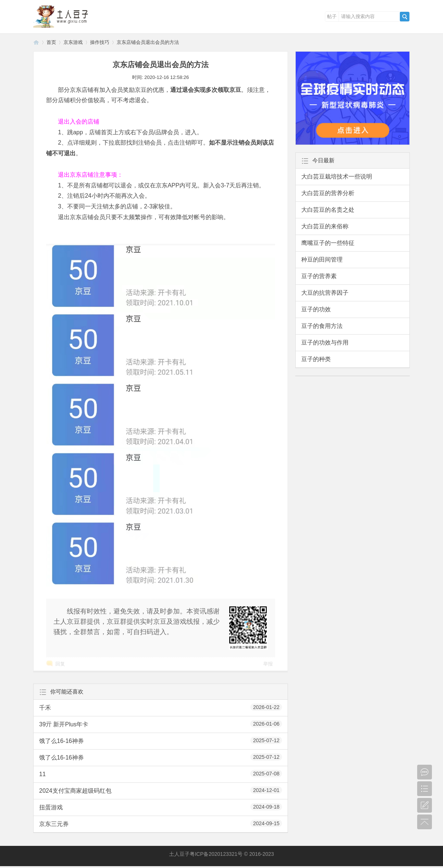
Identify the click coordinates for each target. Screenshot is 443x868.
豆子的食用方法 (322, 326)
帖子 (332, 16)
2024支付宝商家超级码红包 (161, 790)
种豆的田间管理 (322, 260)
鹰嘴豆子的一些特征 (328, 243)
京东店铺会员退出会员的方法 (148, 42)
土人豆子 (36, 42)
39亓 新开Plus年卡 (161, 724)
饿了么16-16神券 (161, 740)
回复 (60, 664)
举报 (268, 664)
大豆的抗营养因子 (325, 293)
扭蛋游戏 (161, 807)
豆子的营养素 (319, 276)
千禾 (161, 707)
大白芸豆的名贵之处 (328, 210)
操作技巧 (100, 42)
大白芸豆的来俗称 (325, 226)
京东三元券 (161, 823)
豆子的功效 (316, 309)
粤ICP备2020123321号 (216, 854)
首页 (51, 42)
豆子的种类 (316, 359)
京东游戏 (73, 42)
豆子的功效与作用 (325, 343)
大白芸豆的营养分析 (328, 193)
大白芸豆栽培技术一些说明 (337, 177)
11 (161, 774)
